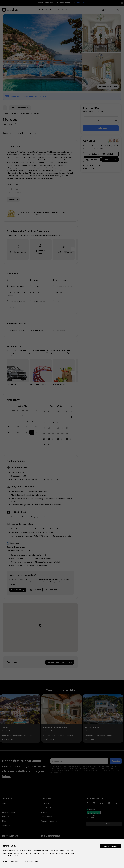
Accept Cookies (111, 846)
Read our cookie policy (11, 861)
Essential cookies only (30, 861)
